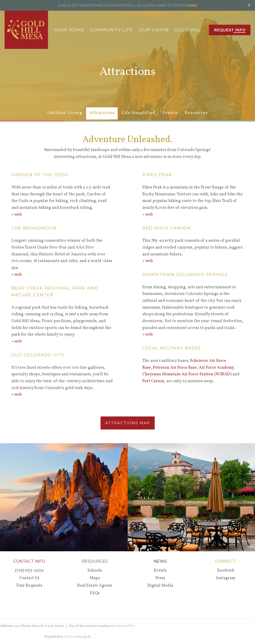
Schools (95, 571)
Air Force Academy (216, 368)
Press (160, 578)
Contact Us (29, 578)
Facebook (226, 571)
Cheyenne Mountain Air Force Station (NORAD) (187, 374)
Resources (196, 113)
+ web (17, 215)
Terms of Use (126, 626)
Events (170, 113)
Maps (95, 578)
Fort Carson (153, 381)
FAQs (95, 593)
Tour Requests (29, 586)
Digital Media (160, 586)
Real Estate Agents (95, 586)
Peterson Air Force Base (175, 368)
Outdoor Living (65, 113)
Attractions (102, 113)
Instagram (226, 578)
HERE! (192, 5)
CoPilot (70, 637)
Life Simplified (138, 113)
